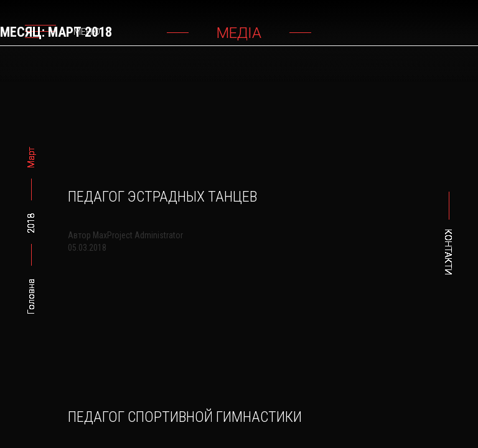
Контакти (448, 252)
